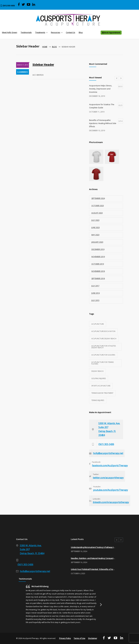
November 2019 (98, 257)
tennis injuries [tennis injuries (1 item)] (98, 400)
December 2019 (98, 249)
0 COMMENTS (23, 72)
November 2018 (98, 271)
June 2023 (96, 228)
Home (45, 47)
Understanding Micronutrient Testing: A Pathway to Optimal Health (93, 547)
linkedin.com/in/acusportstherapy (111, 502)
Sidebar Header (43, 64)
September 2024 (98, 198)
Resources (56, 32)
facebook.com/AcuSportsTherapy (110, 466)
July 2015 (95, 300)
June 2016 (96, 293)
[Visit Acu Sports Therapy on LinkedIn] (34, 5)
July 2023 (95, 220)
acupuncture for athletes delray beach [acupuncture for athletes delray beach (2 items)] (104, 347)
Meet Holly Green (10, 32)
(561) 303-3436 (9, 6)
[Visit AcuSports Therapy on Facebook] (19, 5)
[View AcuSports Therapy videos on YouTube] (29, 5)
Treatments (40, 32)
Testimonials (26, 32)
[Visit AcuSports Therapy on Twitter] (23, 5)
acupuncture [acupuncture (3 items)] (98, 324)
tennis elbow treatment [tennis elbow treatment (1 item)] (102, 393)
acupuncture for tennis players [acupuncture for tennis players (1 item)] (103, 363)
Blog (81, 32)
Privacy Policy (65, 638)
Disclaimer (93, 638)
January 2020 (97, 242)
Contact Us (70, 32)
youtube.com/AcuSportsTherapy (110, 490)
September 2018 (98, 279)
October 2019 (98, 264)
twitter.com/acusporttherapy (108, 478)
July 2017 (95, 286)
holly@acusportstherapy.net (108, 453)
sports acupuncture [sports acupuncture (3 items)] (101, 386)
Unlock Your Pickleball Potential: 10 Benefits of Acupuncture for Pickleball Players (93, 569)
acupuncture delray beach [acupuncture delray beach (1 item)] (104, 339)
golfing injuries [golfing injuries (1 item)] (99, 378)
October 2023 (98, 206)
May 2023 (95, 235)
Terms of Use (79, 638)
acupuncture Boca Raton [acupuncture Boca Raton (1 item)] (103, 331)
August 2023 (97, 213)
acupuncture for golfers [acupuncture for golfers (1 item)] (103, 355)
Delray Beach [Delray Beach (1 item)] (97, 371)
